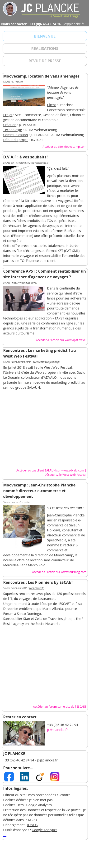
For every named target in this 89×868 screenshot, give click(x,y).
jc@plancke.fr (57, 730)
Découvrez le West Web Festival (66, 475)
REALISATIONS (45, 49)
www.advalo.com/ (21, 362)
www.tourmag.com (74, 572)
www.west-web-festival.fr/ (47, 362)
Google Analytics (44, 830)
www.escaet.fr (36, 588)
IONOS (33, 825)
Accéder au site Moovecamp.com (65, 147)
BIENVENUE (45, 36)
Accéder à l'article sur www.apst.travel (61, 340)
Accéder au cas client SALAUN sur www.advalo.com (50, 470)
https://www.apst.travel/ (25, 283)
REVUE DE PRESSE (45, 61)
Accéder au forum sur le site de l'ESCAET (60, 707)
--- (5, 835)
